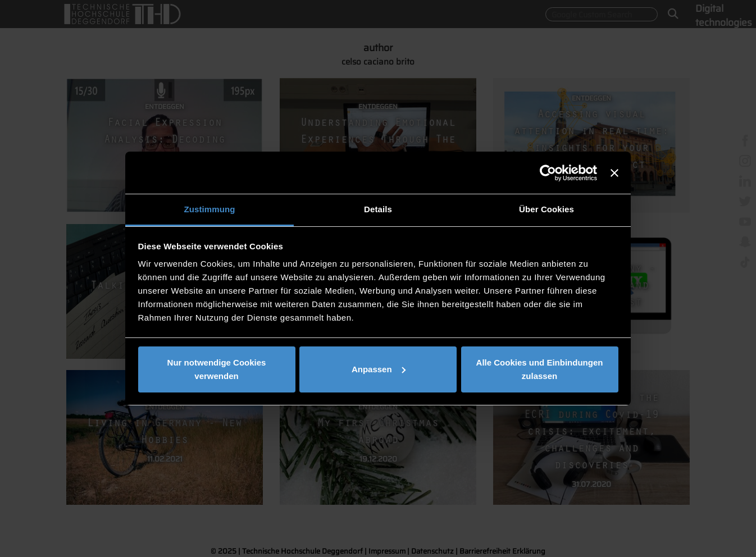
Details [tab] (378, 209)
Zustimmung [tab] (210, 209)
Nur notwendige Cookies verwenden (217, 369)
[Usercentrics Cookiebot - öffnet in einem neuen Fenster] (548, 173)
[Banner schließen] (614, 173)
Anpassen (379, 369)
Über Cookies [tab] (546, 209)
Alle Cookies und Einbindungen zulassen (540, 369)
